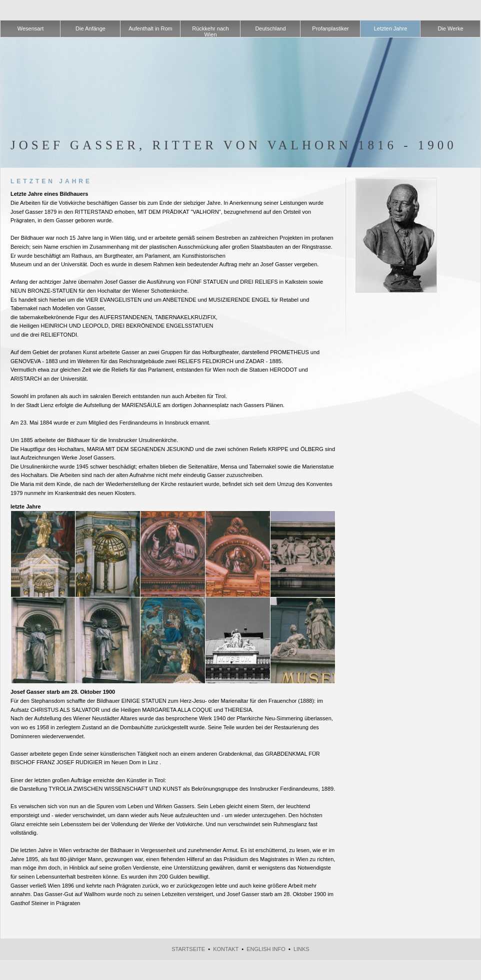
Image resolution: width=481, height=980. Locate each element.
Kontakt (226, 949)
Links (301, 949)
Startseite (188, 949)
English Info (266, 949)
